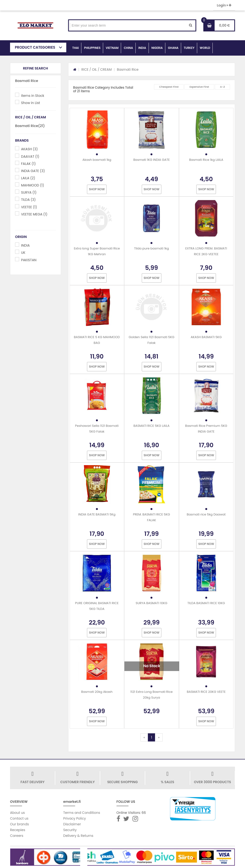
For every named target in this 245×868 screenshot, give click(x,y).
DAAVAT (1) (30, 156)
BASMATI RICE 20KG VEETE (206, 692)
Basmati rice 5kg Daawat (206, 514)
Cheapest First (169, 87)
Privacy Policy (75, 818)
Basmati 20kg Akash (97, 692)
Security (70, 830)
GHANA (173, 48)
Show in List (31, 103)
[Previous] (144, 737)
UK (23, 253)
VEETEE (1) (29, 207)
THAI (75, 48)
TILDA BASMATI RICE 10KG (206, 603)
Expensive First (199, 87)
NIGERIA (157, 48)
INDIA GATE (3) (33, 171)
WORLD (205, 48)
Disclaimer (72, 824)
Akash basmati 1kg (97, 160)
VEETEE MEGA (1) (34, 214)
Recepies (18, 830)
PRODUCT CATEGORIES (35, 47)
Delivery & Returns (78, 836)
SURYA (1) (29, 192)
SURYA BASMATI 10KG (151, 603)
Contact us (19, 818)
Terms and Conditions (82, 813)
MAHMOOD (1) (33, 185)
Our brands (19, 824)
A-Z (222, 87)
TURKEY (189, 48)
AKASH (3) (29, 149)
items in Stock (33, 96)
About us (17, 813)
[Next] (159, 737)
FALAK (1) (28, 164)
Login (224, 5)
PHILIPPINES (92, 48)
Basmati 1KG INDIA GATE (151, 160)
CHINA (128, 48)
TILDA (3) (28, 200)
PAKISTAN (29, 260)
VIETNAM (112, 48)
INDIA (142, 48)
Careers (17, 836)
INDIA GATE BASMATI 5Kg (97, 514)
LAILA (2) (28, 178)
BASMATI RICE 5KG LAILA (152, 426)
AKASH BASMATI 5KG (206, 337)
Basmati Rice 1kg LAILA (206, 160)
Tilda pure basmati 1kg (151, 248)
